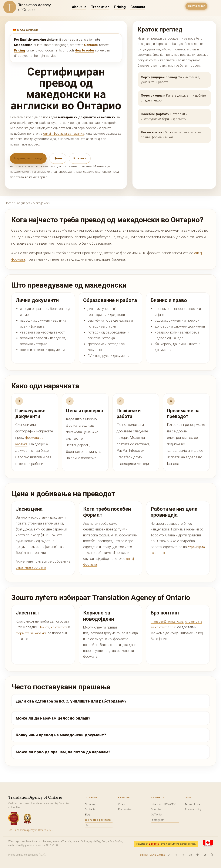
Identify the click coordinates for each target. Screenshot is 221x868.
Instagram (158, 820)
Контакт (80, 158)
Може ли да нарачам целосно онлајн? (53, 718)
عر (205, 855)
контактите (60, 627)
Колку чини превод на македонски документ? (61, 735)
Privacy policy (193, 809)
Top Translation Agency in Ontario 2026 (31, 830)
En (169, 855)
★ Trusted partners (98, 820)
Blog (87, 815)
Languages (23, 203)
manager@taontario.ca (168, 621)
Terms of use (192, 804)
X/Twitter (157, 815)
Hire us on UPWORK (163, 804)
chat (174, 627)
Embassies (125, 809)
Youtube (156, 809)
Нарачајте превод (28, 158)
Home (9, 203)
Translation (100, 7)
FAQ (87, 825)
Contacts (138, 7)
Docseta (154, 844)
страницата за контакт (168, 553)
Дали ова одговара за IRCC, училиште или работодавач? (71, 701)
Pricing (120, 7)
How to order (196, 7)
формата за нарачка (34, 633)
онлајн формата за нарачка (64, 134)
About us (79, 7)
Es (190, 855)
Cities (121, 804)
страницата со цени (31, 567)
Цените (44, 627)
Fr (176, 855)
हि (212, 855)
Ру (183, 855)
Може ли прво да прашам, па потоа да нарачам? (63, 752)
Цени (58, 158)
